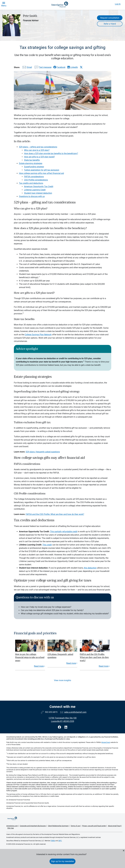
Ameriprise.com (12, 826)
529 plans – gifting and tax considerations (38, 147)
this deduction (90, 568)
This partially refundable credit (64, 532)
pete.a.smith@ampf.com (75, 712)
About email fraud (114, 826)
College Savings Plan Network (38, 335)
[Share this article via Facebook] (59, 67)
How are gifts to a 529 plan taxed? (39, 157)
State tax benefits (32, 160)
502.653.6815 (51, 712)
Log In (118, 4)
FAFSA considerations (34, 177)
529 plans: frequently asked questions (43, 452)
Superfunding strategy (34, 167)
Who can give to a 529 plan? (37, 150)
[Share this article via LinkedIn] (73, 67)
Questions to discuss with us (32, 196)
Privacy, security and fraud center (94, 826)
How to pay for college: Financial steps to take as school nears (30, 657)
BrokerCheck (106, 742)
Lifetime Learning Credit (35, 190)
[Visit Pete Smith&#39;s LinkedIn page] (66, 727)
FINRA (53, 841)
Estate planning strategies (31, 163)
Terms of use (75, 826)
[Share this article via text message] (43, 68)
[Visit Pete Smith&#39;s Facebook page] (60, 727)
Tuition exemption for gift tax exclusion (42, 170)
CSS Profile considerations (36, 180)
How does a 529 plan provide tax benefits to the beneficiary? (51, 153)
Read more (39, 666)
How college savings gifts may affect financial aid (41, 173)
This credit (47, 545)
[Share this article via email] (27, 68)
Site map (11, 828)
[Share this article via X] (81, 67)
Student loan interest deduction (38, 193)
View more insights (62, 680)
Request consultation (110, 18)
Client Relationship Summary (58, 826)
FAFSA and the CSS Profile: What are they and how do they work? (55, 514)
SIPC (60, 841)
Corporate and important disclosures (33, 826)
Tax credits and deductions (31, 183)
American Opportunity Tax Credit (39, 186)
